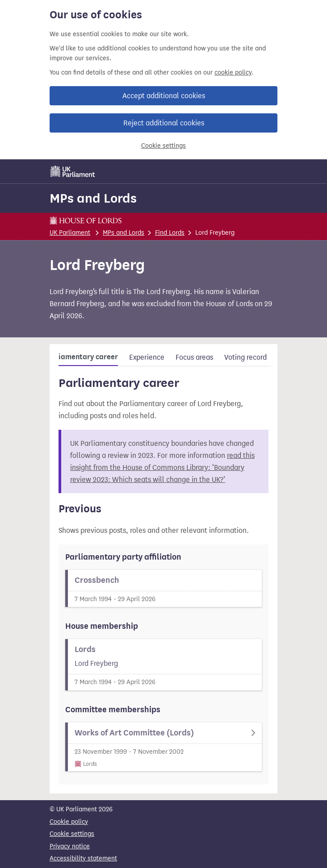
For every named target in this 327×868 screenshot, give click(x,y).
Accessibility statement (83, 858)
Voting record (245, 357)
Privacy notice (70, 846)
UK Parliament (70, 233)
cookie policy (233, 73)
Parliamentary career (81, 357)
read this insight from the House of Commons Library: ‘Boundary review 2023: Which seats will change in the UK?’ (162, 467)
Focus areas (194, 357)
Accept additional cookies (164, 96)
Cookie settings (163, 146)
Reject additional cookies (164, 123)
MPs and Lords (93, 198)
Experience (147, 357)
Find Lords (170, 233)
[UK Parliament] (73, 171)
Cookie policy (69, 822)
